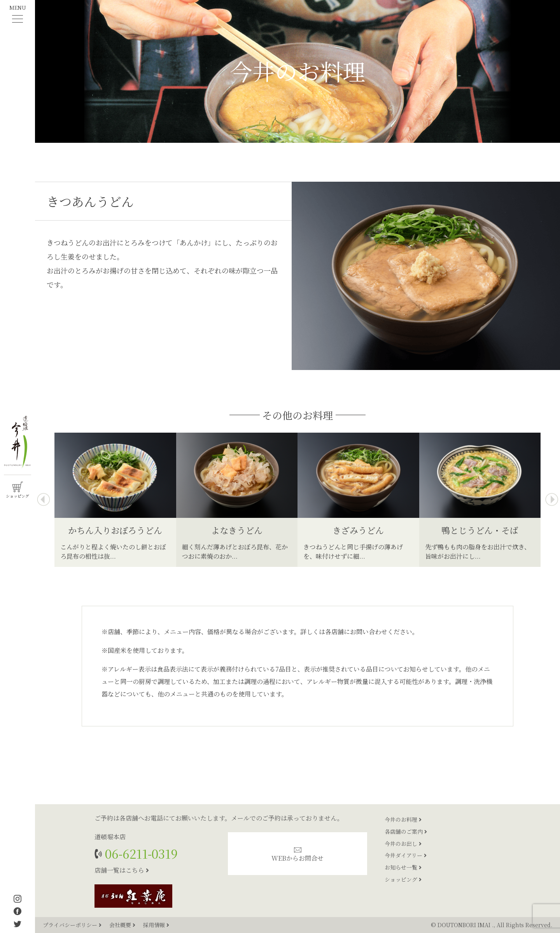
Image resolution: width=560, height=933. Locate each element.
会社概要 (123, 925)
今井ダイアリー (406, 855)
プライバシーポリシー (73, 925)
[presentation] (43, 500)
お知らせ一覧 (403, 867)
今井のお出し (403, 844)
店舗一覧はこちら (122, 870)
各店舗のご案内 (406, 831)
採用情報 (156, 925)
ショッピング (403, 879)
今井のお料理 (403, 819)
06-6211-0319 (140, 853)
